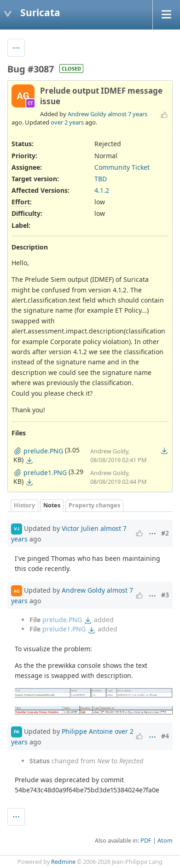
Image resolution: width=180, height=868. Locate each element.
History (24, 505)
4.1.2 (102, 190)
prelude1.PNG (64, 629)
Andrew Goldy (87, 114)
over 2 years (67, 122)
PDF (146, 841)
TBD (101, 179)
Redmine (63, 862)
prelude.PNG (62, 620)
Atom (165, 841)
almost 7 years (128, 114)
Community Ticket (122, 167)
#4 (165, 736)
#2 (165, 533)
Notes (52, 505)
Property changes (94, 505)
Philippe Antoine (87, 731)
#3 (165, 595)
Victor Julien (80, 528)
